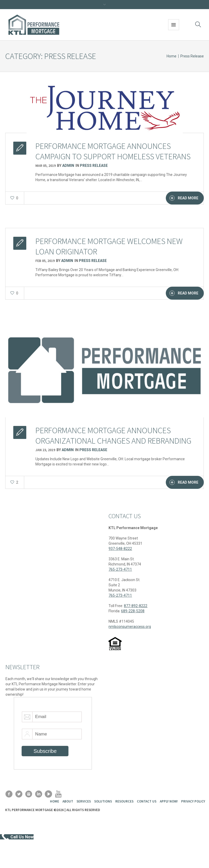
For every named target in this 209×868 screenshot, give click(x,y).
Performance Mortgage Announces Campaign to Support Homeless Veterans (113, 151)
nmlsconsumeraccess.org (130, 627)
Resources (124, 801)
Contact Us (147, 801)
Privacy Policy (193, 801)
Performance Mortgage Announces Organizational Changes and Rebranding (113, 436)
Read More (184, 198)
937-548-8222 (120, 549)
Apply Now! (169, 801)
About (68, 801)
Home (172, 56)
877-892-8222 (136, 606)
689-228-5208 (133, 611)
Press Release (192, 56)
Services (84, 801)
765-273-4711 (120, 569)
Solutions (103, 801)
